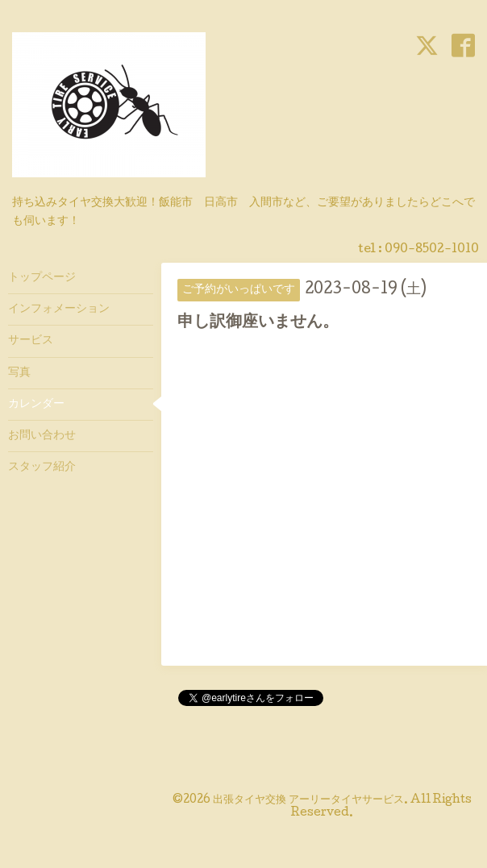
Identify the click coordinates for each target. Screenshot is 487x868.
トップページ (42, 278)
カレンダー (36, 405)
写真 (19, 373)
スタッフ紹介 (42, 467)
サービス (31, 341)
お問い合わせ (42, 436)
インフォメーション (59, 309)
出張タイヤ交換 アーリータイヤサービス (308, 800)
